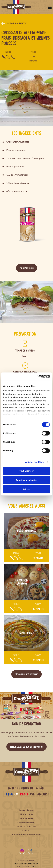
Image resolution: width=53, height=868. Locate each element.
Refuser (27, 489)
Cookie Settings (33, 863)
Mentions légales (20, 863)
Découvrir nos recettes (26, 674)
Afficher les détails (35, 462)
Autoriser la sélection (26, 480)
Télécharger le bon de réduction (26, 747)
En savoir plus (27, 268)
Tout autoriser (27, 471)
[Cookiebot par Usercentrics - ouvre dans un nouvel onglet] (38, 376)
